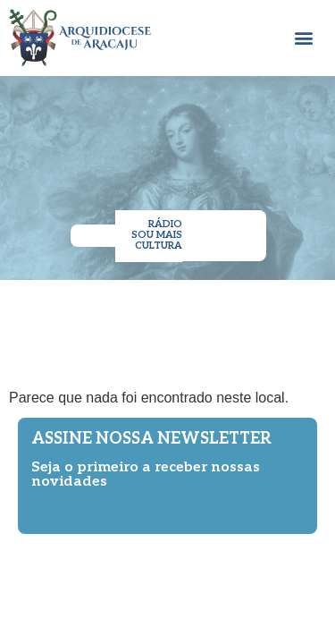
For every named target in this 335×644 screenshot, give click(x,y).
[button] (304, 38)
